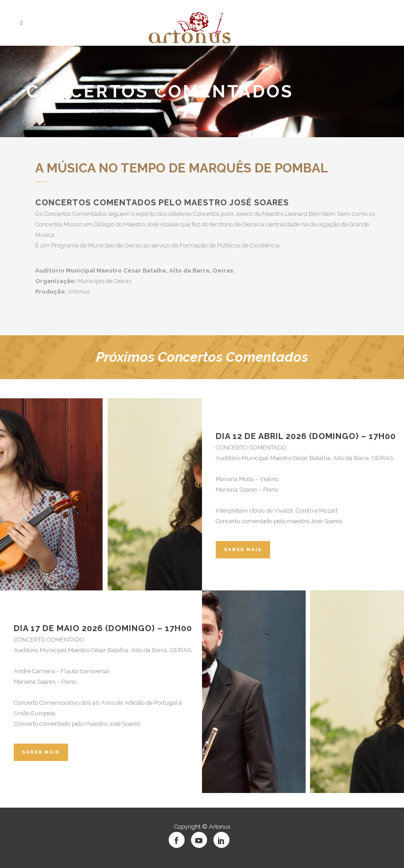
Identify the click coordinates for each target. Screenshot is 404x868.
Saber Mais (243, 549)
